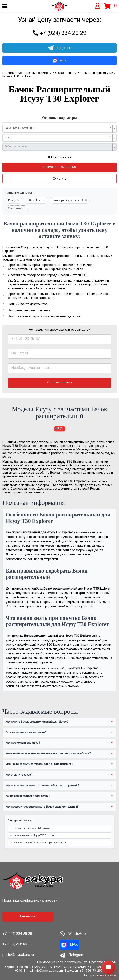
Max (59, 60)
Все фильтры (59, 157)
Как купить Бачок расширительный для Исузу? (37, 722)
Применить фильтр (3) (60, 167)
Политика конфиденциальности (30, 901)
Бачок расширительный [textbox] (58, 128)
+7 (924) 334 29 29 (63, 34)
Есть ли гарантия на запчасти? (26, 733)
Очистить (59, 179)
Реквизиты (28, 917)
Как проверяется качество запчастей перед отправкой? (42, 785)
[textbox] (58, 147)
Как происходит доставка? (23, 743)
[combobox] (59, 129)
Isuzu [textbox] (58, 137)
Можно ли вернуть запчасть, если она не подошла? (39, 764)
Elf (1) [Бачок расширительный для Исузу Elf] (59, 429)
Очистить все (17, 208)
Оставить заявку (60, 382)
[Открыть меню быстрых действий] (108, 967)
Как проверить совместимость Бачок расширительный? (42, 807)
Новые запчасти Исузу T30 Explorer (34, 835)
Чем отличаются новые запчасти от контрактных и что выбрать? (48, 754)
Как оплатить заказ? (19, 775)
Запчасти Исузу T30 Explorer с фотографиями (40, 843)
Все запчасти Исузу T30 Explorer (32, 828)
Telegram (60, 48)
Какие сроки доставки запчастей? (28, 796)
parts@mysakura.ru (18, 955)
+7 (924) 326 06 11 (17, 944)
